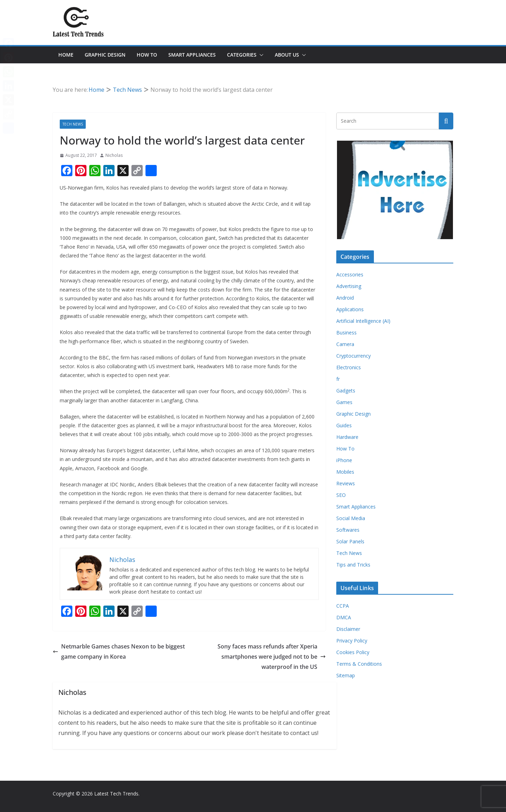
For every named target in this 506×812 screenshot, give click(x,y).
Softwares (348, 530)
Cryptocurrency (353, 356)
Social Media (351, 518)
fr (338, 379)
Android (345, 298)
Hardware (347, 437)
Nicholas (114, 155)
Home (66, 55)
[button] (260, 55)
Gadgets (346, 391)
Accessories (350, 274)
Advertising (349, 286)
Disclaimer (348, 629)
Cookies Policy (353, 652)
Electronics (349, 367)
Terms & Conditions (359, 664)
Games (344, 402)
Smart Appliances (192, 55)
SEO (341, 495)
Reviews (346, 483)
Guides (344, 425)
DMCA (344, 617)
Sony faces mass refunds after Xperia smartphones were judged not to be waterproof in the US (272, 657)
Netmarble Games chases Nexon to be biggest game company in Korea (119, 651)
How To (147, 55)
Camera (345, 344)
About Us (287, 55)
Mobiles (345, 472)
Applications (350, 309)
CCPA (343, 606)
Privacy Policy (352, 641)
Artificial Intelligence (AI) (363, 321)
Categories (242, 55)
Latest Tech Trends (116, 794)
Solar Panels (350, 541)
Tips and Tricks (353, 565)
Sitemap (346, 675)
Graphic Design (105, 55)
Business (346, 333)
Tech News (73, 124)
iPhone (344, 460)
